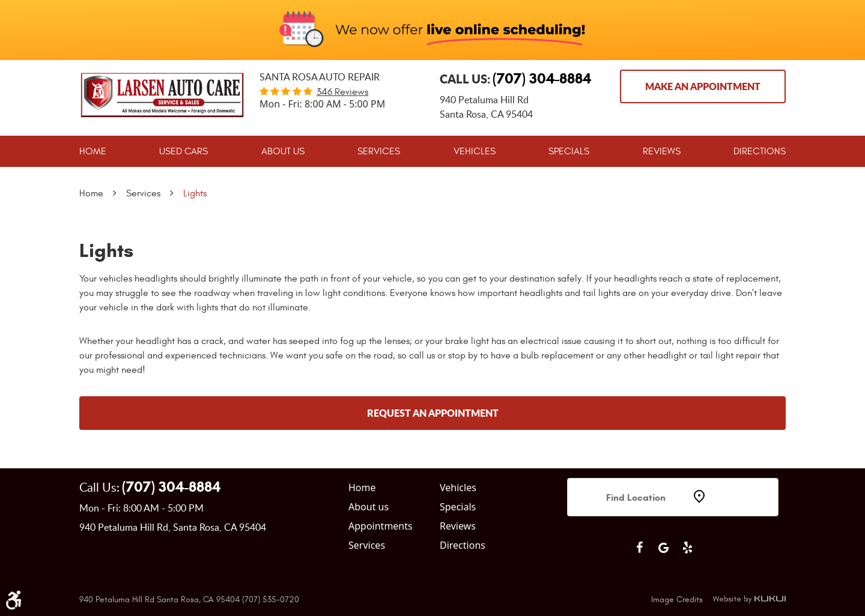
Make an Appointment (703, 86)
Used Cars (184, 151)
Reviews (662, 151)
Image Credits (677, 599)
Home (93, 151)
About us (369, 507)
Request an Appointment (433, 413)
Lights (195, 193)
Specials (569, 151)
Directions (760, 151)
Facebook (639, 548)
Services (379, 151)
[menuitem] (93, 151)
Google (663, 548)
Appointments (381, 526)
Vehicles (475, 151)
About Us (283, 151)
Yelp (687, 548)
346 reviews (342, 92)
